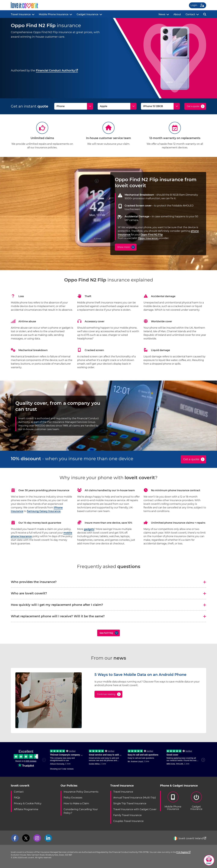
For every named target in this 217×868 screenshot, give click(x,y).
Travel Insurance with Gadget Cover (135, 809)
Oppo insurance (148, 238)
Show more (123, 247)
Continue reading (106, 694)
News (162, 14)
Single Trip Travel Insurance (130, 803)
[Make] (117, 106)
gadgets (89, 529)
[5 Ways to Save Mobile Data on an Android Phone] (49, 727)
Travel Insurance (21, 14)
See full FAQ (106, 633)
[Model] (160, 106)
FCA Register (183, 852)
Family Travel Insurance (127, 815)
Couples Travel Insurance (128, 821)
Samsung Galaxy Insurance (44, 511)
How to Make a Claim (76, 803)
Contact (190, 14)
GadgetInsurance (196, 801)
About (177, 14)
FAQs (17, 798)
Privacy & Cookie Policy (28, 803)
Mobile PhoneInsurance (173, 801)
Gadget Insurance (87, 14)
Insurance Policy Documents (81, 792)
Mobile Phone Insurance (54, 14)
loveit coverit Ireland (190, 838)
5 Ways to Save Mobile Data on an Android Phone (140, 675)
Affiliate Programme (26, 809)
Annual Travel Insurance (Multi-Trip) (135, 798)
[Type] (74, 106)
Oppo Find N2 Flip (152, 235)
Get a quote (193, 106)
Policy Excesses (73, 798)
